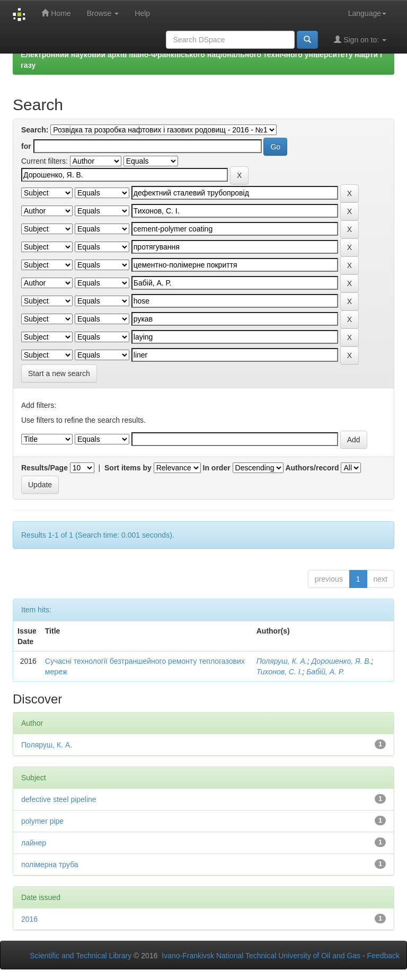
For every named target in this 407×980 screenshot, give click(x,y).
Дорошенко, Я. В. (341, 661)
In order (217, 468)
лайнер (34, 843)
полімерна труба (50, 865)
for (26, 146)
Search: (35, 130)
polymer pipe (42, 821)
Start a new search (59, 373)
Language (367, 13)
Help (142, 13)
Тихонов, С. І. (280, 672)
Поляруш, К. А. (282, 661)
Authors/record (312, 468)
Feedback (383, 956)
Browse (103, 13)
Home (56, 13)
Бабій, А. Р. (325, 672)
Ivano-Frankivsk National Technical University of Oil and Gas (261, 956)
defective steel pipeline (59, 799)
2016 (29, 919)
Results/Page (45, 468)
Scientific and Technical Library (81, 956)
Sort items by (128, 468)
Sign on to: (360, 39)
